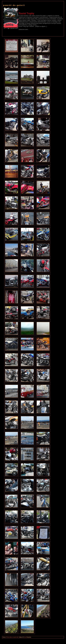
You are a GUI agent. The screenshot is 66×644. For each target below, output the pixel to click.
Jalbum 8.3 (22, 637)
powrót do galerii (14, 5)
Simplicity (29, 637)
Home (4, 637)
